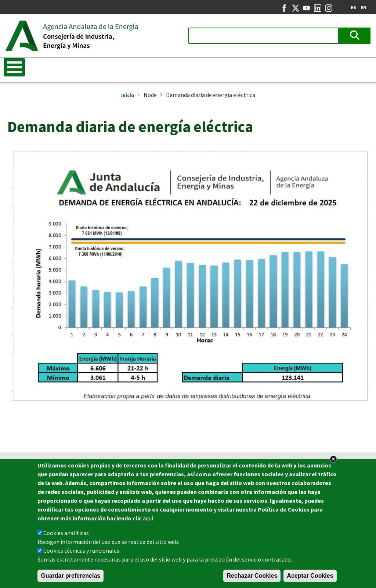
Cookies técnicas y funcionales (81, 551)
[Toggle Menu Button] (14, 67)
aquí (148, 519)
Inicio (128, 95)
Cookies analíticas (66, 534)
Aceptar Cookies (310, 576)
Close (333, 460)
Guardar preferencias (70, 576)
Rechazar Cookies (252, 576)
